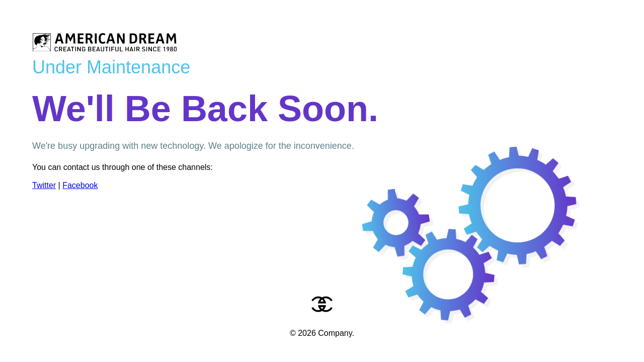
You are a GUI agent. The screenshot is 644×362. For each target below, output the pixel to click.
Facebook (80, 185)
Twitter (44, 185)
